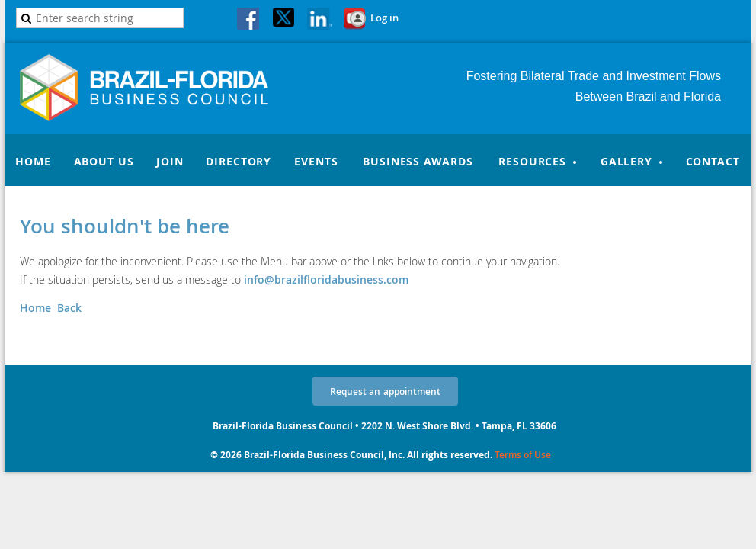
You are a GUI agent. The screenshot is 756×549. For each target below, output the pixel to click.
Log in (384, 18)
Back (69, 308)
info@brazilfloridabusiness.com (326, 279)
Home (35, 308)
